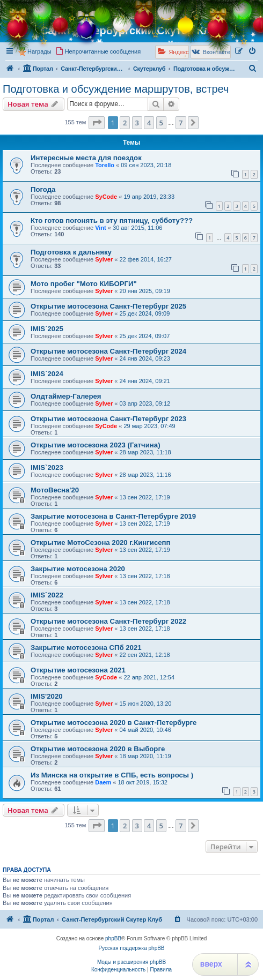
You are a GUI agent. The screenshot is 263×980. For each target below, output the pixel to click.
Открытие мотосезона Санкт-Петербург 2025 (108, 306)
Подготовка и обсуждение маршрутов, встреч (116, 89)
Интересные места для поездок (86, 158)
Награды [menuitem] (39, 51)
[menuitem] (253, 51)
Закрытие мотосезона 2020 (78, 569)
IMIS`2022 (47, 595)
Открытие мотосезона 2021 (78, 670)
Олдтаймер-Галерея (66, 396)
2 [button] (125, 123)
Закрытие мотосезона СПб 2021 (86, 648)
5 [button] (161, 123)
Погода (43, 189)
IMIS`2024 (47, 374)
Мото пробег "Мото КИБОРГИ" (84, 284)
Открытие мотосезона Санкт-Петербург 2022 (108, 621)
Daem (103, 782)
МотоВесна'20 (55, 490)
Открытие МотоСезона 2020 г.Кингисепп (101, 543)
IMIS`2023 (47, 467)
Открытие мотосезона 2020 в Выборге (98, 749)
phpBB (113, 938)
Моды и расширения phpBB (131, 962)
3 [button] (137, 123)
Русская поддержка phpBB (131, 948)
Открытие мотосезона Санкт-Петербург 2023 (108, 419)
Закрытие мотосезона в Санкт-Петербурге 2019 (113, 516)
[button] (97, 123)
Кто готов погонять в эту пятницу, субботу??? (112, 220)
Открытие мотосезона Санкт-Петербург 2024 (108, 351)
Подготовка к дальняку (71, 252)
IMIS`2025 (47, 329)
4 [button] (149, 123)
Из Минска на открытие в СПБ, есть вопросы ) (112, 775)
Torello (105, 165)
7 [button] (181, 123)
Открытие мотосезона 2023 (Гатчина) (96, 445)
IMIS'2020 (47, 696)
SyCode (106, 197)
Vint (101, 228)
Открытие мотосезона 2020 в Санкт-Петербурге (114, 723)
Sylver (104, 259)
